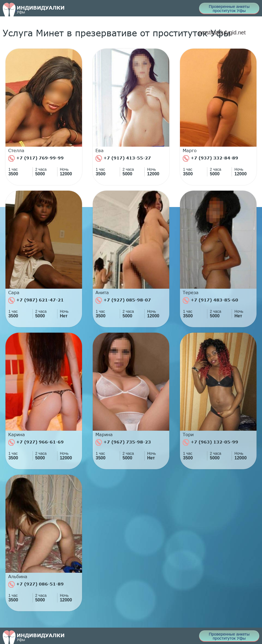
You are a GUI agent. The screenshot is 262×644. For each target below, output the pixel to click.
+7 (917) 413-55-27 (123, 158)
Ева (100, 150)
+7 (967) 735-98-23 (123, 442)
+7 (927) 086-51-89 (36, 584)
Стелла (16, 150)
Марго (190, 150)
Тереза (191, 293)
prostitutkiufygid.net (222, 33)
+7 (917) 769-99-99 (36, 158)
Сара (14, 293)
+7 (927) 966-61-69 (36, 442)
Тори (188, 435)
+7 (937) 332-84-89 (210, 158)
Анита (102, 293)
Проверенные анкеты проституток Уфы (229, 8)
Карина (17, 435)
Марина (104, 435)
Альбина (18, 577)
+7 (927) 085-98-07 (123, 300)
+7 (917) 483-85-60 (210, 300)
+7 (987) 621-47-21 (36, 300)
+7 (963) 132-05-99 (210, 442)
